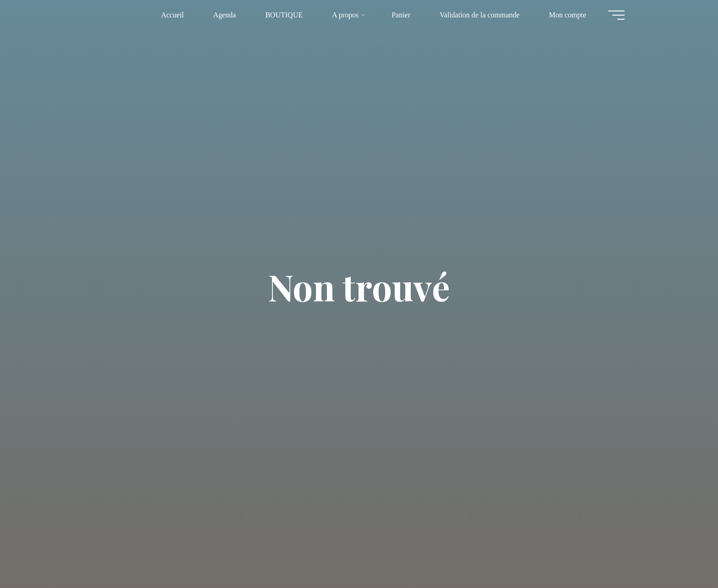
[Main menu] (616, 15)
